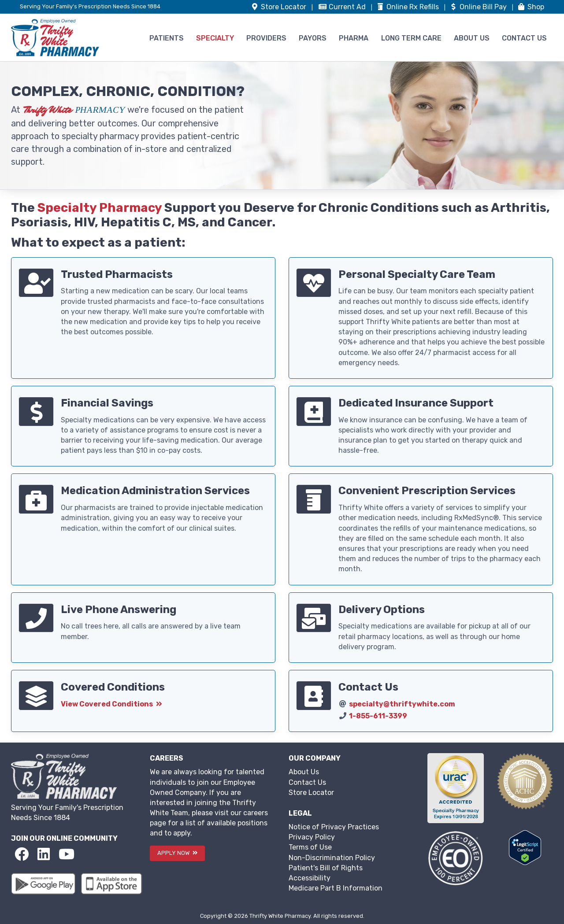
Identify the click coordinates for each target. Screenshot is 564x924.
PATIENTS (167, 38)
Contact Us (307, 782)
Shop (531, 7)
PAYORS (313, 38)
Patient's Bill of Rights (326, 868)
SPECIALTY (215, 38)
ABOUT (472, 38)
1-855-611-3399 (378, 716)
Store (279, 7)
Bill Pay (479, 7)
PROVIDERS (266, 38)
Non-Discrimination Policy (332, 858)
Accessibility (310, 878)
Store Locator (311, 793)
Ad (343, 7)
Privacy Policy (312, 837)
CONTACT (524, 38)
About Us (304, 772)
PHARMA (354, 38)
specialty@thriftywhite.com (402, 704)
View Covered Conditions (111, 704)
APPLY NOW (177, 853)
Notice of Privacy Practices (334, 827)
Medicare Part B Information (336, 888)
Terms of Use (310, 847)
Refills (408, 7)
